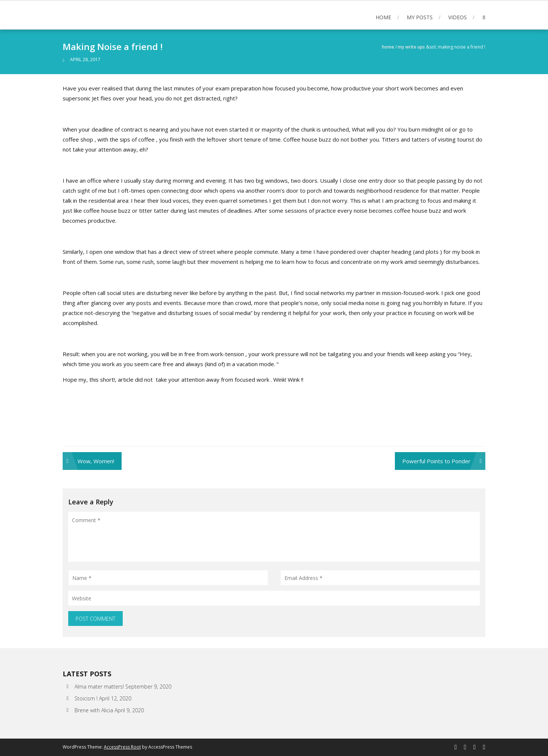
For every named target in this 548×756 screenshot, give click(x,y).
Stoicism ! (86, 698)
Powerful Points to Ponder (436, 461)
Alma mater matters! (99, 687)
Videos (458, 17)
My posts (420, 17)
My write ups (411, 47)
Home (383, 17)
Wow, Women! (96, 461)
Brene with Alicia (94, 710)
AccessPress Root (122, 747)
